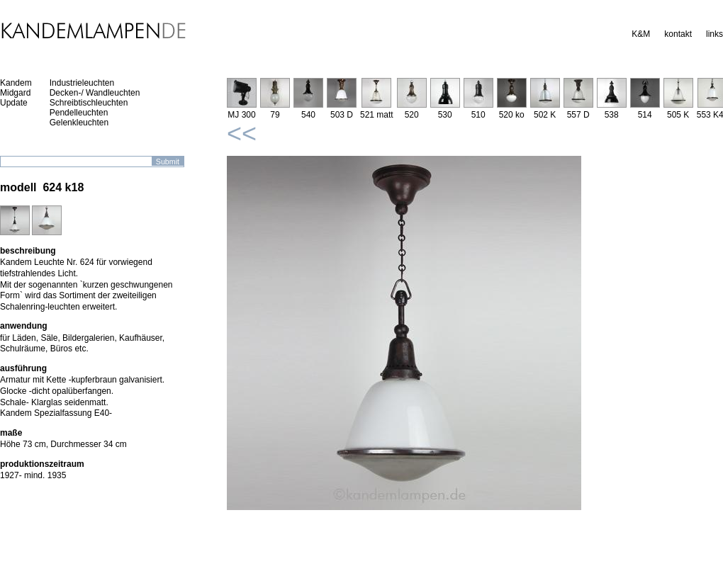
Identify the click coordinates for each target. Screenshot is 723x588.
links (714, 34)
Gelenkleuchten (79, 123)
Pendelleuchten (79, 113)
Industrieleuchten (82, 83)
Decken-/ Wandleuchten (95, 93)
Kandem (16, 83)
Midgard (15, 93)
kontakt (678, 34)
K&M (641, 34)
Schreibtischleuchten (89, 103)
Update (14, 103)
